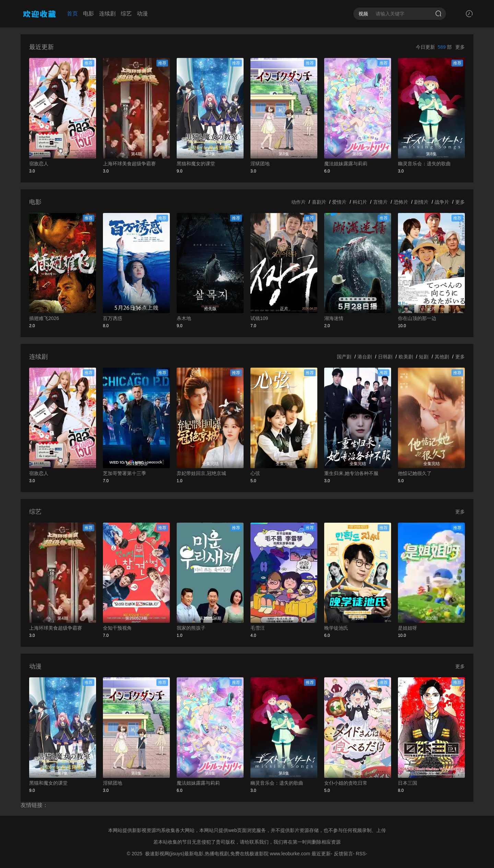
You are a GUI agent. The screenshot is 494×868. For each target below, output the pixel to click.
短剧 (424, 357)
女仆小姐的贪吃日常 (346, 783)
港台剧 (365, 357)
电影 (89, 14)
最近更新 (321, 854)
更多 (460, 47)
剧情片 (421, 202)
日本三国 (408, 783)
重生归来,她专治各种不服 (351, 473)
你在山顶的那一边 (417, 318)
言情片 (380, 202)
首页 (72, 14)
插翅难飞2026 (44, 318)
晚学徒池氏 (336, 628)
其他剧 (442, 357)
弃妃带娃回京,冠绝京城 (201, 473)
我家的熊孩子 (191, 628)
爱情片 (339, 202)
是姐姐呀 (408, 628)
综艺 (126, 14)
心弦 (255, 473)
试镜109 (259, 318)
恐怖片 (401, 202)
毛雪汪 (258, 628)
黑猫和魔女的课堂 (196, 164)
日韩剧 (385, 357)
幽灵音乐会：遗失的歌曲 (424, 164)
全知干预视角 (117, 628)
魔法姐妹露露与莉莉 (346, 164)
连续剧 (107, 14)
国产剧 (344, 357)
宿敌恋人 (39, 164)
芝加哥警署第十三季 (125, 473)
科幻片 (360, 202)
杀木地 (184, 318)
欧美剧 (406, 357)
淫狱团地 (260, 164)
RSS (361, 854)
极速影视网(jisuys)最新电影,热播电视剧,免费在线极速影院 (207, 854)
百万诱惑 (113, 318)
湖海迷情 (334, 318)
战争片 (442, 202)
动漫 (142, 14)
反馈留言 (343, 854)
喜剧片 (319, 202)
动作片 (298, 202)
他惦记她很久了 (415, 473)
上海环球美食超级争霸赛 (129, 164)
